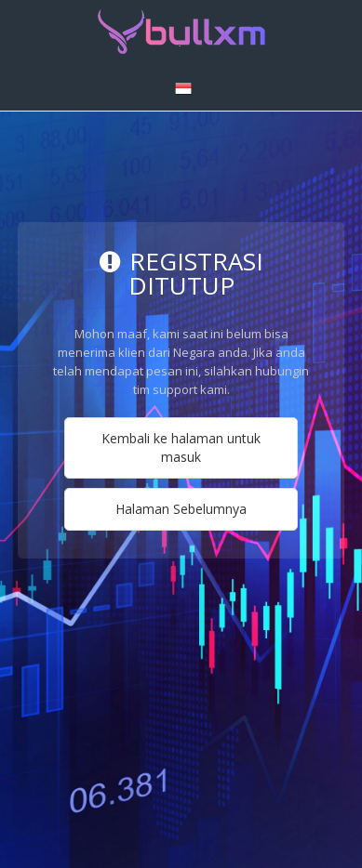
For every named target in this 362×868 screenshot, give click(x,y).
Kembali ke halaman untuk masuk (181, 447)
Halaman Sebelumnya (181, 509)
